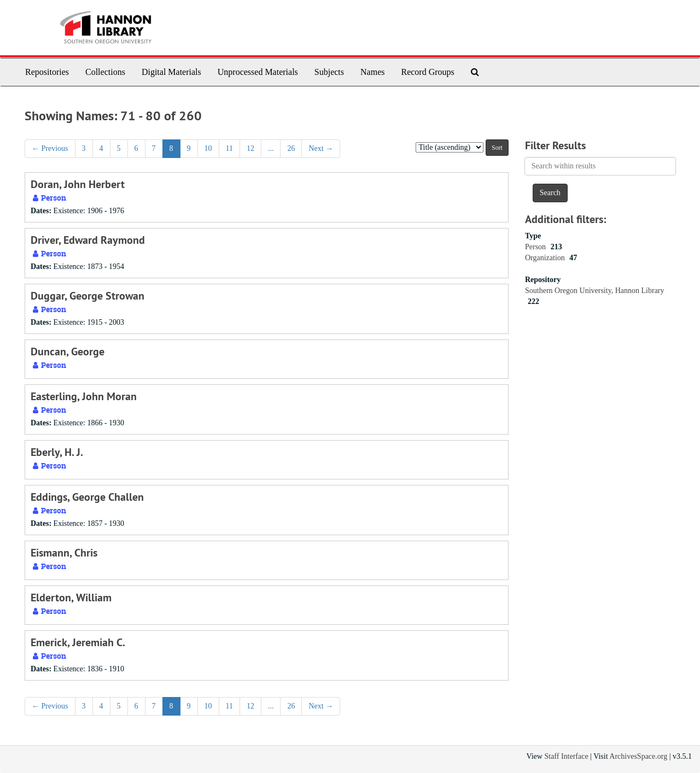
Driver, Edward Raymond (88, 240)
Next (321, 148)
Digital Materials (171, 72)
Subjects (329, 72)
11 (229, 148)
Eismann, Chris (64, 553)
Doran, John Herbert (78, 184)
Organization (546, 258)
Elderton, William (71, 598)
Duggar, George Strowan (87, 296)
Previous (50, 148)
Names (372, 72)
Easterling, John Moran (84, 396)
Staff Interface (566, 756)
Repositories (47, 72)
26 (291, 148)
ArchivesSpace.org (638, 756)
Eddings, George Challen (87, 497)
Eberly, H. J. (57, 452)
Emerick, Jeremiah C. (78, 642)
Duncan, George (68, 352)
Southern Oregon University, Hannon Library (595, 291)
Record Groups (427, 72)
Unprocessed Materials (258, 72)
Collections (105, 72)
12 (250, 148)
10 (208, 148)
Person (536, 247)
